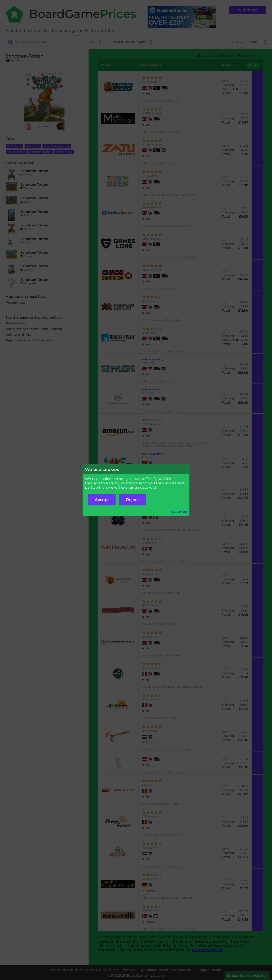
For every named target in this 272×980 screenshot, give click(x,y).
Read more (179, 512)
